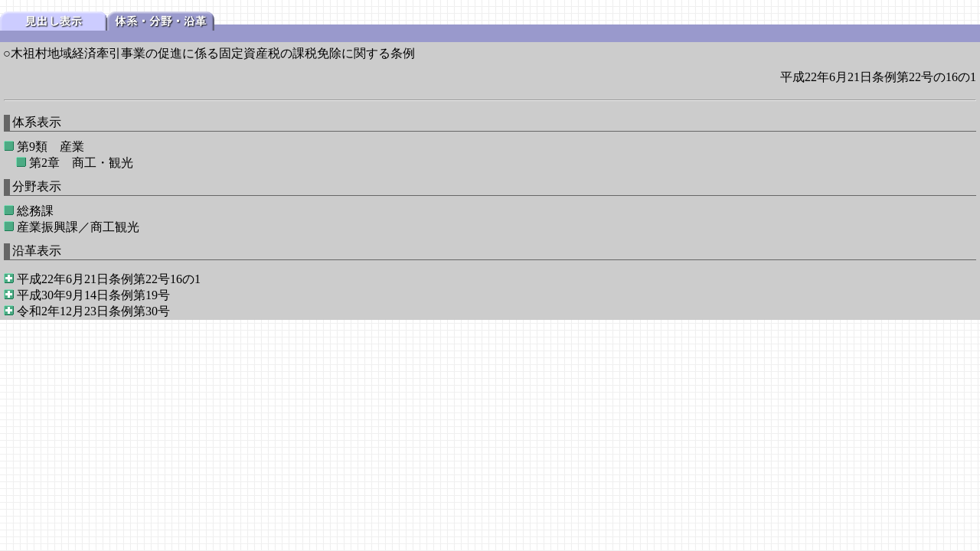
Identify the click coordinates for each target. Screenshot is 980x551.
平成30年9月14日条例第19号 (93, 295)
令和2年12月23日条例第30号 (93, 311)
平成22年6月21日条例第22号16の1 (109, 279)
